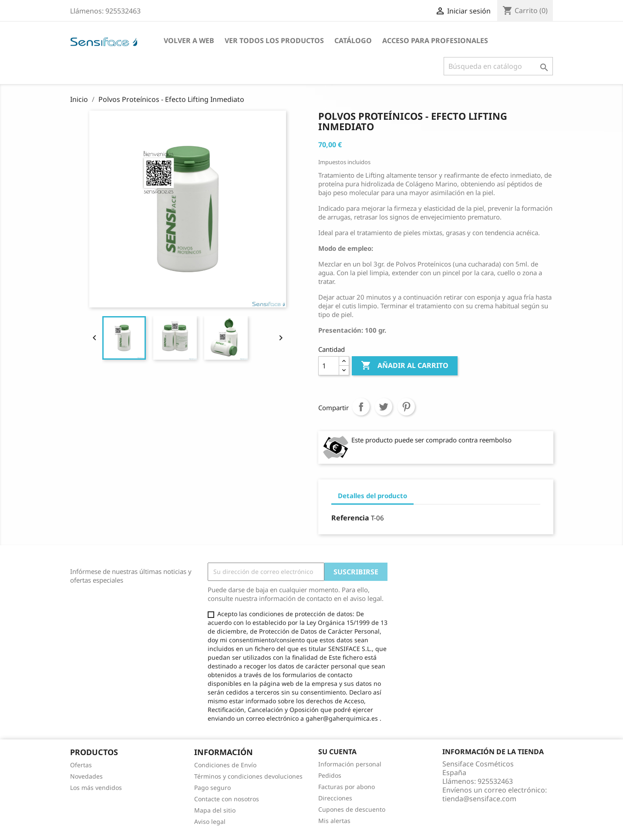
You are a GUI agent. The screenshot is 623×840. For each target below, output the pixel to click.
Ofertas (81, 765)
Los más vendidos (96, 788)
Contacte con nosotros (227, 799)
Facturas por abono (347, 787)
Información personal (350, 764)
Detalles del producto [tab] (372, 496)
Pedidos (330, 775)
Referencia (350, 518)
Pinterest (406, 407)
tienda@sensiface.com (479, 799)
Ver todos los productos (274, 40)
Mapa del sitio (215, 810)
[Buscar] (498, 66)
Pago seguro (212, 788)
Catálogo (353, 40)
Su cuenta (337, 752)
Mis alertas (334, 821)
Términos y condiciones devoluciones (248, 776)
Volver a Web (189, 40)
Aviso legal (210, 821)
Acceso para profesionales (435, 40)
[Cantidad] (329, 366)
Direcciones (335, 798)
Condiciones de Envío (225, 765)
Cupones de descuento (352, 809)
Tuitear (384, 407)
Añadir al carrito (405, 366)
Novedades (86, 776)
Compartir (361, 407)
